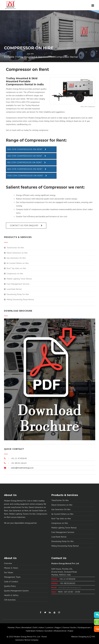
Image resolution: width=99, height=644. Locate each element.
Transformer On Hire (15, 248)
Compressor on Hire (15, 273)
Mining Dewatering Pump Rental (20, 299)
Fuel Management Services (18, 284)
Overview (8, 563)
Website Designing (79, 637)
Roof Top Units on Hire (16, 268)
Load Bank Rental (14, 289)
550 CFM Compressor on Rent (25, 162)
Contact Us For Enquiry (24, 226)
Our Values (9, 572)
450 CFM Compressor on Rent (25, 156)
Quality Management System (16, 591)
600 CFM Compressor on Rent (25, 169)
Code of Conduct (11, 581)
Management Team (12, 577)
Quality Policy (10, 586)
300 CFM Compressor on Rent (25, 149)
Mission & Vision (11, 568)
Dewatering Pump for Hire (18, 294)
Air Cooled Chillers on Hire (18, 263)
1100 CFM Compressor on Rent (25, 176)
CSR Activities (10, 600)
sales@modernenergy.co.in (22, 468)
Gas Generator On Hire (16, 258)
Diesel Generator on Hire (17, 253)
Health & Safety (11, 595)
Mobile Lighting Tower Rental (19, 279)
